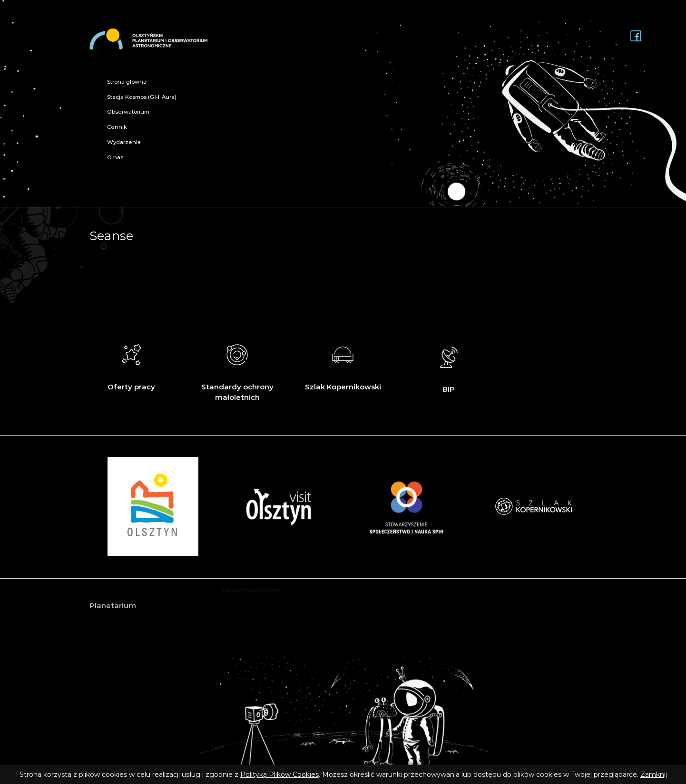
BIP (449, 375)
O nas (115, 157)
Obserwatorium (128, 112)
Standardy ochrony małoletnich (237, 370)
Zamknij (654, 774)
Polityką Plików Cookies (279, 774)
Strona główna (127, 82)
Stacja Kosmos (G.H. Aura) (142, 97)
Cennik (117, 127)
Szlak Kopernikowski (343, 366)
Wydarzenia (124, 142)
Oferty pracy (132, 365)
